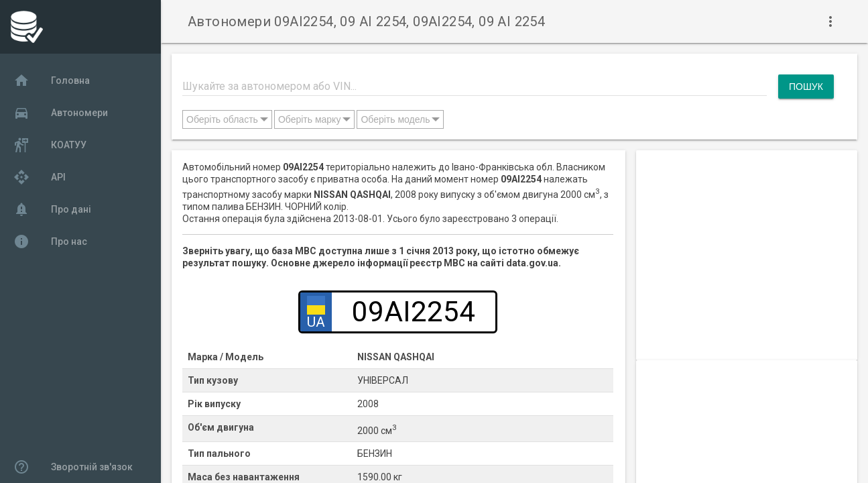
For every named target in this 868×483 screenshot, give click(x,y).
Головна (52, 80)
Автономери (61, 113)
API (40, 177)
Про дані (52, 209)
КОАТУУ (50, 145)
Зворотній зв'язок (73, 467)
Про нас (50, 241)
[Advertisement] (747, 234)
